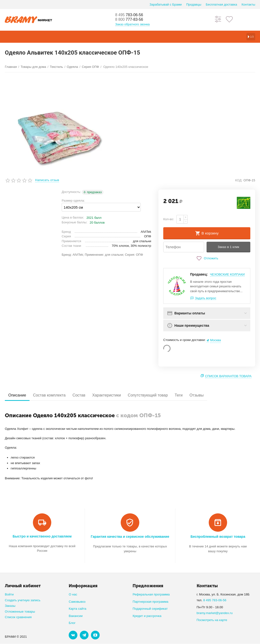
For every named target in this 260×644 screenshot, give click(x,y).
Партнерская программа (150, 602)
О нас (73, 595)
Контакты (248, 4)
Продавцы (194, 4)
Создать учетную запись (23, 600)
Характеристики (116, 395)
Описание (19, 395)
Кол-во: (169, 219)
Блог (72, 623)
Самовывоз (77, 602)
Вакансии (76, 616)
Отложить (207, 258)
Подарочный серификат (150, 609)
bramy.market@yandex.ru (215, 613)
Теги (194, 395)
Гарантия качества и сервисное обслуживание (130, 537)
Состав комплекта (54, 395)
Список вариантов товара (228, 376)
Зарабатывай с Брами (166, 4)
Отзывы (215, 395)
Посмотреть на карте (212, 620)
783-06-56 (131, 15)
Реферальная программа (151, 595)
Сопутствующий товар (160, 395)
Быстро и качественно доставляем (42, 537)
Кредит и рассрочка (147, 616)
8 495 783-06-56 (215, 600)
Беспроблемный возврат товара (218, 537)
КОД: (239, 180)
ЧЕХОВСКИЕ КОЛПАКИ (227, 274)
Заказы (10, 606)
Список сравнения (18, 617)
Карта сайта (78, 609)
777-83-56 (131, 20)
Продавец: (199, 274)
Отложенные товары (20, 612)
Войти (9, 595)
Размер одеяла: (73, 201)
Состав (86, 395)
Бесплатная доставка (221, 4)
